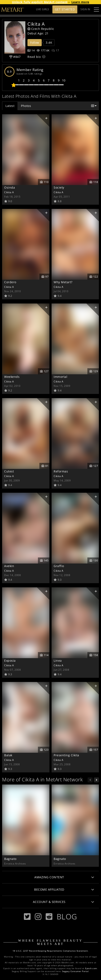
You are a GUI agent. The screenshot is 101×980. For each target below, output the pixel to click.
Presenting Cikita (66, 755)
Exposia (10, 661)
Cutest (9, 471)
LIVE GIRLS (43, 9)
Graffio (59, 566)
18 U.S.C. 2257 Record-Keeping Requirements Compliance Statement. (51, 951)
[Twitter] (27, 917)
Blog (67, 917)
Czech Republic (41, 29)
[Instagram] (38, 917)
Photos (26, 106)
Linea (58, 661)
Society (59, 187)
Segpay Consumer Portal (75, 971)
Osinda (10, 187)
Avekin (9, 566)
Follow (35, 43)
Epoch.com (91, 968)
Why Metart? (63, 282)
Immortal (60, 377)
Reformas (61, 471)
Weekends (12, 377)
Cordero (10, 282)
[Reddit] (49, 917)
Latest (10, 106)
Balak (8, 755)
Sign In (85, 9)
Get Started (65, 9)
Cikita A (9, 192)
